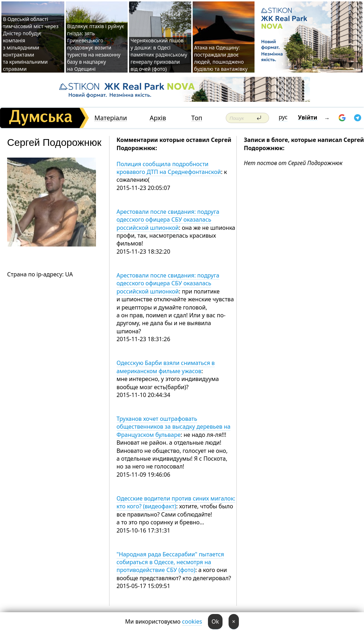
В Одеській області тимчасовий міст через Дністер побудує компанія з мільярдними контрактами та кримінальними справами (31, 44)
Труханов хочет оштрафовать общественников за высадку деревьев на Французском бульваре (174, 427)
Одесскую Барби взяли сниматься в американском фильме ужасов (166, 367)
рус (283, 117)
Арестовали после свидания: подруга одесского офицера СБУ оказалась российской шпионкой (168, 220)
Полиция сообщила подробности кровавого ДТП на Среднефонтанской (169, 168)
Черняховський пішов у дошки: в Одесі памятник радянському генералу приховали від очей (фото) (159, 55)
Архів (158, 118)
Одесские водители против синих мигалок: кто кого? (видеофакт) (176, 502)
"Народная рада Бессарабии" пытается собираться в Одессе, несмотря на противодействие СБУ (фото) (170, 562)
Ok (215, 621)
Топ (197, 118)
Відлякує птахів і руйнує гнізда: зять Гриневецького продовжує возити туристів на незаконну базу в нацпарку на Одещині (96, 47)
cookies (192, 621)
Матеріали (111, 118)
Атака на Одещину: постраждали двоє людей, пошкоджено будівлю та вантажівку (221, 58)
